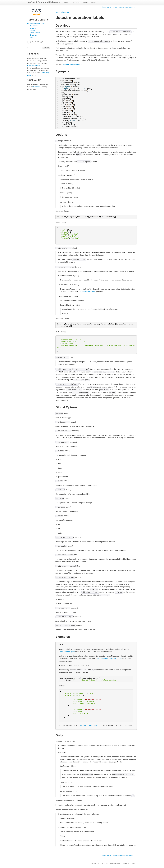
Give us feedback (33, 66)
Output (32, 37)
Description (34, 26)
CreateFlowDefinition (87, 291)
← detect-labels (105, 7)
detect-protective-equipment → (124, 7)
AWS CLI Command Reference (44, 2)
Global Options (35, 33)
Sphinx (134, 863)
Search (47, 48)
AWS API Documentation (72, 64)
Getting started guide (67, 652)
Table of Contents (38, 20)
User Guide (76, 2)
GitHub (94, 2)
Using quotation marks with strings (109, 658)
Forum (86, 2)
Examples (33, 35)
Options (32, 30)
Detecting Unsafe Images (89, 725)
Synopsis (33, 28)
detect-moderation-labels (36, 24)
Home (66, 2)
